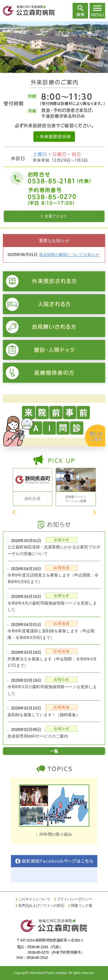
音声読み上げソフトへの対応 (41, 906)
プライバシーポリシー (74, 899)
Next (95, 512)
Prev (14, 512)
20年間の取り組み (56, 834)
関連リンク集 (82, 906)
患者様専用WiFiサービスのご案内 (38, 736)
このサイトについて (34, 899)
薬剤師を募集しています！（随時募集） (44, 715)
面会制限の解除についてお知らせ (69, 255)
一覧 (54, 751)
